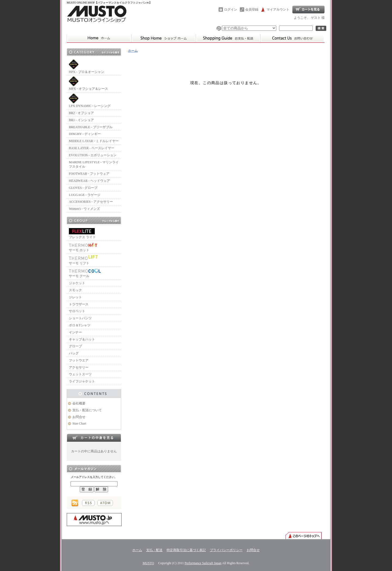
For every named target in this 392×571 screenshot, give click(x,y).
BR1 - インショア (81, 120)
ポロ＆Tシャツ (80, 325)
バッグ (74, 353)
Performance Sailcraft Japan (203, 563)
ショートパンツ (80, 318)
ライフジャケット (82, 381)
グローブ (75, 346)
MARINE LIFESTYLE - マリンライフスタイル (94, 165)
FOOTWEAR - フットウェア (89, 174)
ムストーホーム (99, 38)
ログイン (231, 10)
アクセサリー (79, 367)
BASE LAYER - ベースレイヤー (92, 148)
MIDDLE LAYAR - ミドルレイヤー (94, 141)
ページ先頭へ (304, 535)
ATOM (105, 503)
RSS (88, 503)
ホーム (163, 38)
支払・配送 (154, 550)
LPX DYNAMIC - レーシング (90, 101)
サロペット (77, 311)
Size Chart (79, 423)
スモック (75, 290)
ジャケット (77, 283)
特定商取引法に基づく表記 (186, 550)
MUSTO (148, 563)
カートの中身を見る (94, 438)
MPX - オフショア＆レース (88, 84)
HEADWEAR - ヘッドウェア (89, 181)
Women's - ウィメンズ (84, 209)
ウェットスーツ (80, 374)
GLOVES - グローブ (83, 188)
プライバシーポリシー (226, 550)
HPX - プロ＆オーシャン (87, 67)
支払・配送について (228, 38)
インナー (75, 332)
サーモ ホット (83, 247)
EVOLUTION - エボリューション (93, 155)
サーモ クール (85, 273)
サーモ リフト (83, 260)
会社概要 (79, 403)
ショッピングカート (308, 10)
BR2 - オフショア (81, 113)
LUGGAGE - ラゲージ (85, 195)
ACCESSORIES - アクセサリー (91, 202)
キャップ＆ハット (82, 339)
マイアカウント (278, 10)
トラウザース (79, 304)
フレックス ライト (82, 234)
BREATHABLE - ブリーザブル (91, 127)
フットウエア (79, 360)
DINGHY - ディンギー (85, 134)
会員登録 (252, 10)
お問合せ (292, 38)
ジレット (75, 297)
